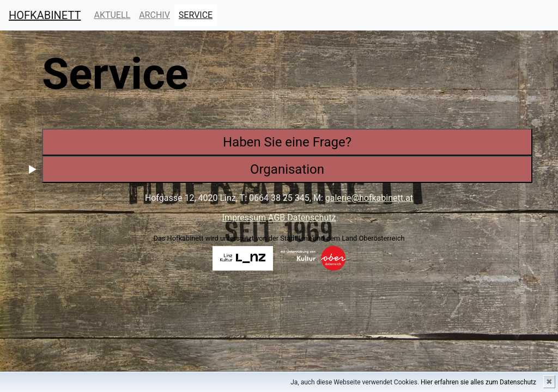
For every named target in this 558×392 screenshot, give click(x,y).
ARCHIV (154, 15)
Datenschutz (311, 218)
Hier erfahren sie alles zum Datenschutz (478, 382)
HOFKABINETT (45, 15)
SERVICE (198, 14)
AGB (278, 218)
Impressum (244, 218)
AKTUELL (112, 14)
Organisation (287, 169)
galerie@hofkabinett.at (369, 198)
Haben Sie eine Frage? (287, 142)
